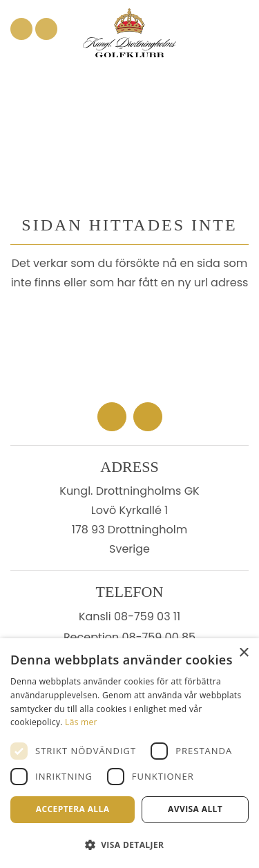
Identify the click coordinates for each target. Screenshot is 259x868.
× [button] (243, 653)
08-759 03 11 (147, 617)
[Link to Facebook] (21, 29)
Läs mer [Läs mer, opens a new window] (81, 722)
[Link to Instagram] (46, 29)
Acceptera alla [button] (73, 809)
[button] (129, 845)
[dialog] (129, 753)
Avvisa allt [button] (195, 809)
